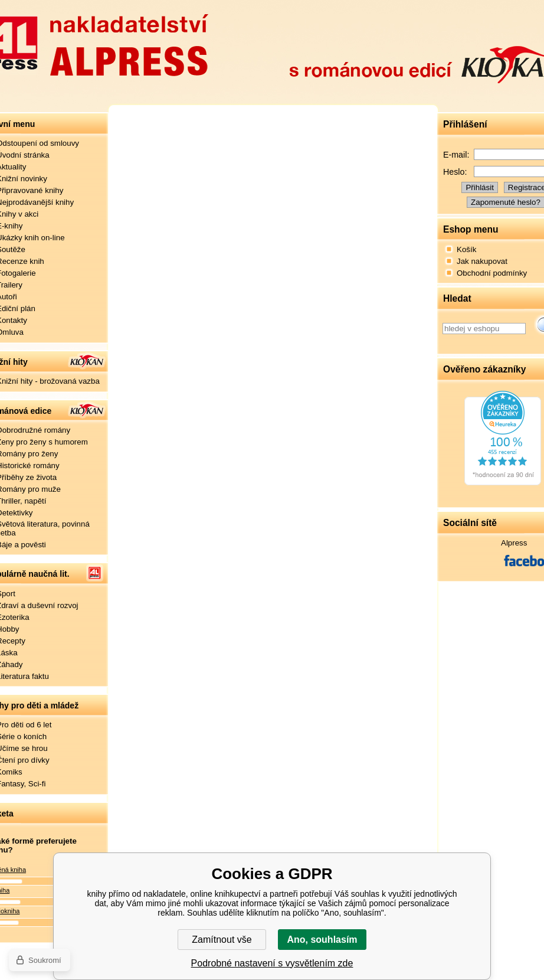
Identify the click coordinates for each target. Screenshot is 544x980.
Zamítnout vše (222, 940)
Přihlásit (479, 187)
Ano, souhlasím (322, 940)
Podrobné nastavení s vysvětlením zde (272, 963)
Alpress (514, 543)
